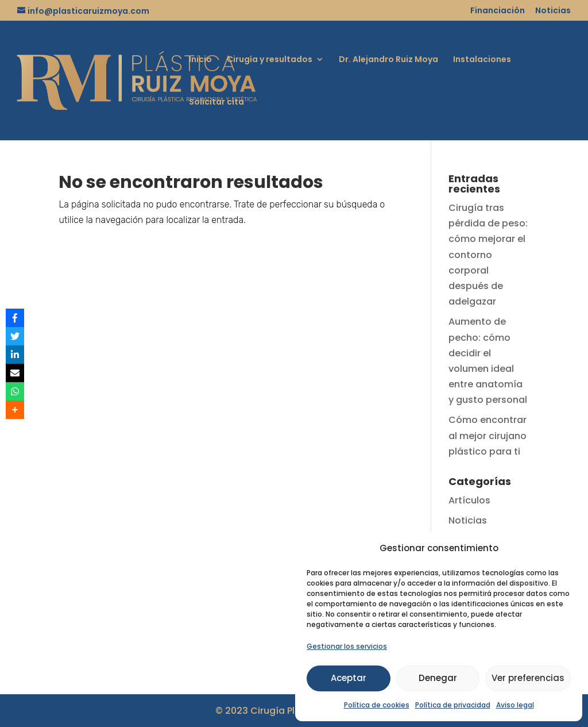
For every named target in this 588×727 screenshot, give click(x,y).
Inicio (200, 60)
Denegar (438, 678)
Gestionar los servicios (347, 646)
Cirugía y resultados (270, 60)
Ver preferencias (528, 678)
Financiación (498, 11)
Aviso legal (515, 705)
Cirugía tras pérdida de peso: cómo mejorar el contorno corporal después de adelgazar (488, 255)
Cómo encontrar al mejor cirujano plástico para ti (488, 435)
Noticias (553, 11)
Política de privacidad (453, 705)
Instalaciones (482, 60)
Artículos (469, 500)
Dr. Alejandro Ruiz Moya (388, 60)
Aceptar (349, 678)
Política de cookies (377, 705)
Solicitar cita (216, 103)
